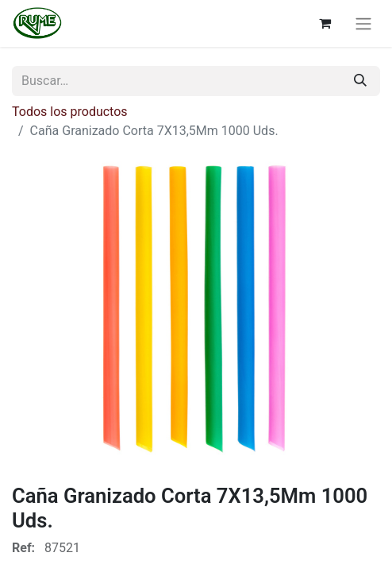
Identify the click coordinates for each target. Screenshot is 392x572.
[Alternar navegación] (363, 23)
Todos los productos (70, 112)
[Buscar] (360, 81)
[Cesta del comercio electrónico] (325, 23)
